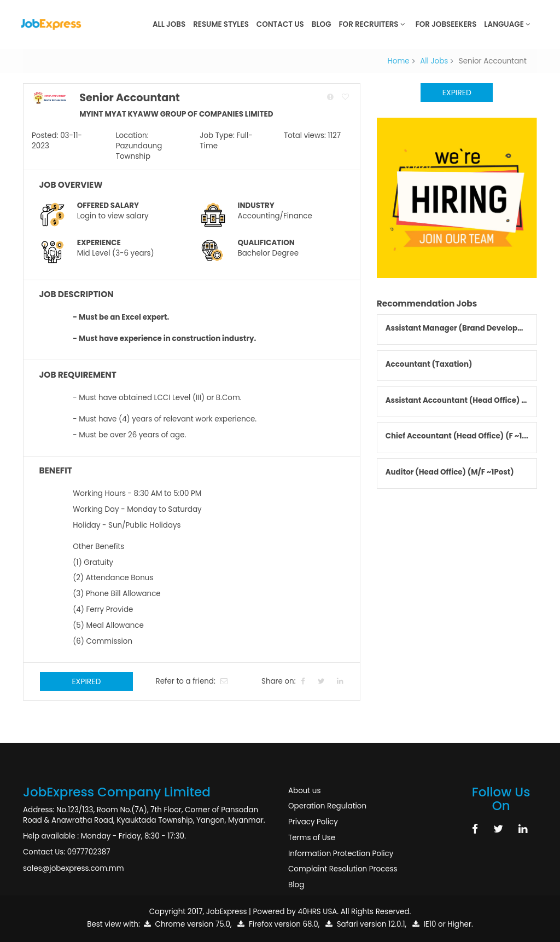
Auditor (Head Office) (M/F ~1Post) (450, 472)
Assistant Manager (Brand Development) (463, 328)
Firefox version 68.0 (278, 924)
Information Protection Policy (341, 854)
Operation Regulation (327, 806)
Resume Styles (221, 24)
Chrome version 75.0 (187, 924)
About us (304, 791)
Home (399, 61)
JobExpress (227, 912)
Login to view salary (113, 216)
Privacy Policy (313, 822)
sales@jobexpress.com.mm (74, 868)
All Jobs (169, 24)
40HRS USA (318, 912)
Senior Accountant (130, 98)
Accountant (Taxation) (429, 364)
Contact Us (280, 24)
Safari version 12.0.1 (365, 924)
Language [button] (507, 24)
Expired (86, 681)
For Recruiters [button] (372, 24)
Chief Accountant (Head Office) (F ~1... (457, 436)
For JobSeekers (446, 24)
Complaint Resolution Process (343, 869)
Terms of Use (312, 838)
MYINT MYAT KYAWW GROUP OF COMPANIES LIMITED (176, 114)
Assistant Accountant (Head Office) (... (458, 400)
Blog (322, 24)
